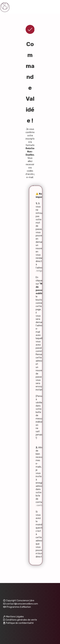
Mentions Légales (14, 617)
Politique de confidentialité (18, 623)
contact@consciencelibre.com (21, 604)
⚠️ (37, 194)
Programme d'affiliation (19, 607)
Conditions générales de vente (20, 620)
